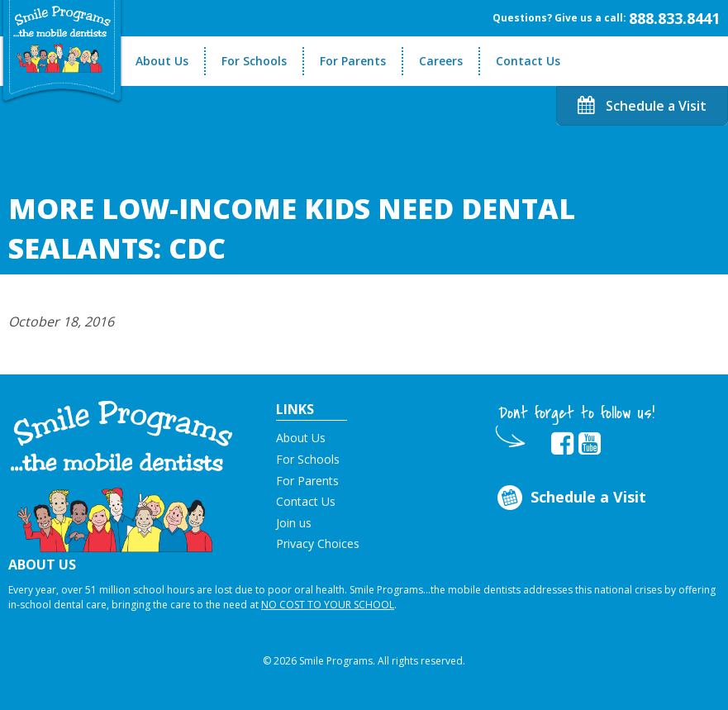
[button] (121, 475)
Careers (441, 61)
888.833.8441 (674, 18)
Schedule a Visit (642, 106)
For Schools (254, 61)
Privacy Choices (318, 543)
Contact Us (528, 61)
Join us (294, 523)
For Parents (353, 61)
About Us (162, 61)
